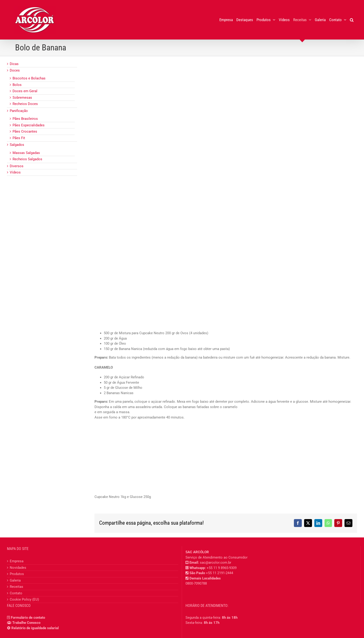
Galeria (15, 580)
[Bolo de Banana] (226, 192)
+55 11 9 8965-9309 (222, 568)
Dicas (14, 64)
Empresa (17, 561)
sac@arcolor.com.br (216, 563)
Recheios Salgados (27, 159)
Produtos (17, 574)
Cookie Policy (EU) (24, 599)
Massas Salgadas (26, 153)
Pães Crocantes (25, 131)
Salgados (17, 145)
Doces (15, 70)
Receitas (16, 587)
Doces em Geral (25, 91)
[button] (352, 20)
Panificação (19, 111)
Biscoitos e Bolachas (29, 78)
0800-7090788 (196, 583)
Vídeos (15, 172)
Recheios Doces (25, 104)
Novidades (18, 568)
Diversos (17, 166)
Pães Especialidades (29, 125)
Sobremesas (22, 98)
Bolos (17, 85)
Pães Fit (19, 138)
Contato (16, 593)
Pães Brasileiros (25, 119)
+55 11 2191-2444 (219, 573)
